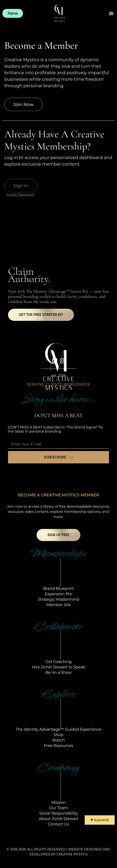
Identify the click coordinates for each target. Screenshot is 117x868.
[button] (111, 13)
